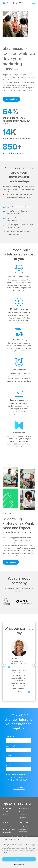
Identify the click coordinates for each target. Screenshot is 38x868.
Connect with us (11, 99)
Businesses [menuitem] (23, 815)
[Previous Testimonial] (4, 665)
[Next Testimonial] (34, 665)
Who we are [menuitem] (7, 808)
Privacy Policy (21, 780)
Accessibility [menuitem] (7, 832)
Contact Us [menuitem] (23, 826)
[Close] (35, 840)
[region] (19, 852)
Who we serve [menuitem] (24, 808)
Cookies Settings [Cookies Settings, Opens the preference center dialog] (19, 864)
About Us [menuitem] (6, 812)
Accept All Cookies (19, 859)
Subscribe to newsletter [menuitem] (23, 830)
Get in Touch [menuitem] (24, 823)
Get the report (11, 562)
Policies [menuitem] (5, 823)
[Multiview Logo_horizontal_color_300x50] (13, 3)
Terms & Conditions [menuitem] (9, 829)
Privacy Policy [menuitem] (7, 826)
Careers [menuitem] (5, 815)
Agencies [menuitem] (22, 818)
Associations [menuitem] (24, 812)
